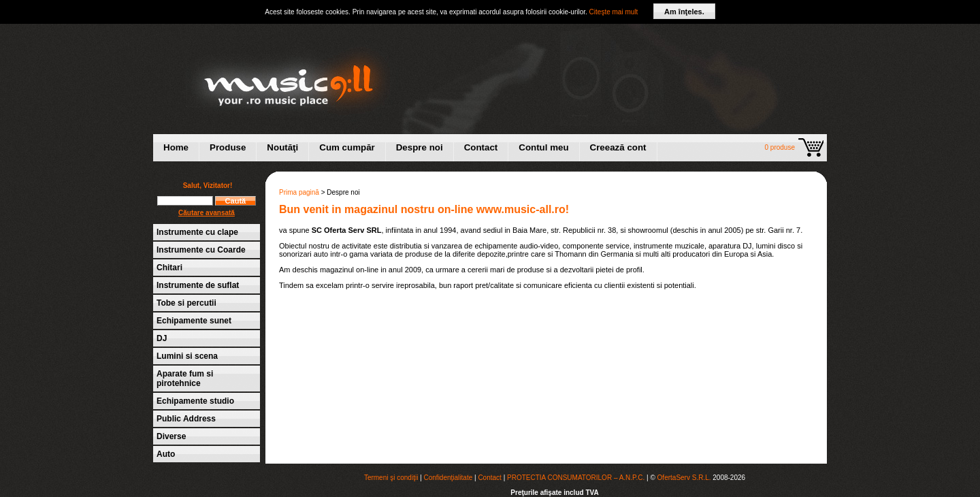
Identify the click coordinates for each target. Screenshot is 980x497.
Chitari (169, 268)
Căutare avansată (207, 213)
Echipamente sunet (194, 321)
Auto (166, 454)
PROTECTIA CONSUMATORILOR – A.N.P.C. (576, 478)
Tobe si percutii (186, 303)
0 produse (780, 147)
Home (176, 147)
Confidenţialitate (448, 478)
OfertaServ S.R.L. (684, 478)
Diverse (171, 436)
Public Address (186, 419)
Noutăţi (282, 147)
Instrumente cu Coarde (201, 250)
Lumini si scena (187, 356)
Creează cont (618, 147)
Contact (481, 147)
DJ (162, 338)
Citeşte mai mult (614, 12)
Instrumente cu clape (197, 232)
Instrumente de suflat (198, 285)
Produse (228, 147)
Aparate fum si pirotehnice (185, 379)
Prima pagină (299, 192)
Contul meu (543, 147)
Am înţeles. (684, 12)
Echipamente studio (195, 401)
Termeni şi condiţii (391, 478)
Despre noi (420, 147)
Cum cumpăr (347, 147)
